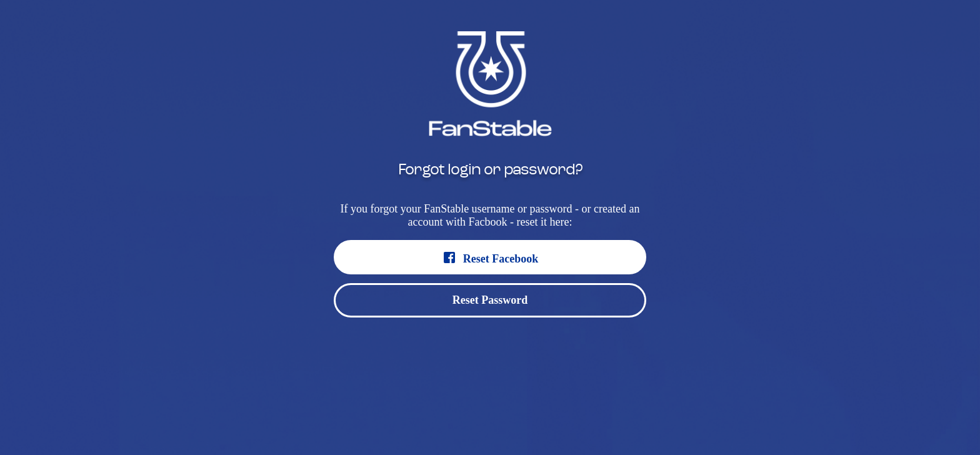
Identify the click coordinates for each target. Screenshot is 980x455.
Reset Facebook (490, 257)
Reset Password (490, 300)
